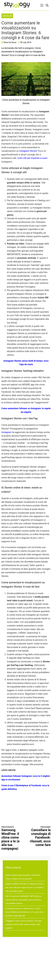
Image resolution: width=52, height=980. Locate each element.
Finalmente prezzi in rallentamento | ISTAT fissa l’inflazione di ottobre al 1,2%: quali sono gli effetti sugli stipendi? (24, 912)
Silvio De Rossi (10, 42)
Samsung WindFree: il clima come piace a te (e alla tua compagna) (12, 838)
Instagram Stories (28, 151)
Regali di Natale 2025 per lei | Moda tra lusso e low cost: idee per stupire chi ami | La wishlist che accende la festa (25, 887)
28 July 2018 (26, 42)
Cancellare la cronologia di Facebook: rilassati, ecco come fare (40, 836)
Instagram (6, 432)
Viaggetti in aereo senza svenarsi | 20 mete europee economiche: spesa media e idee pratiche (23, 924)
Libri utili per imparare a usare (33, 158)
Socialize (7, 16)
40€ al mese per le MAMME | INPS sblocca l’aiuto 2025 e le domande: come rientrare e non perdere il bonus (24, 900)
